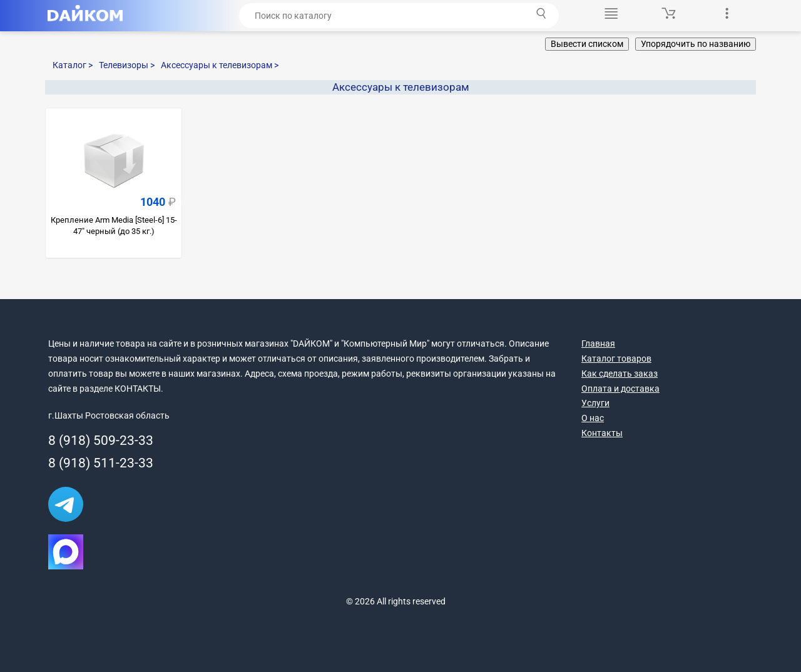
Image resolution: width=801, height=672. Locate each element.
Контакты (602, 433)
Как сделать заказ (620, 374)
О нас (593, 418)
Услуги (595, 403)
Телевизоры (127, 65)
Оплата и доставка (620, 389)
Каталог (73, 65)
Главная (598, 344)
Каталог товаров (616, 359)
